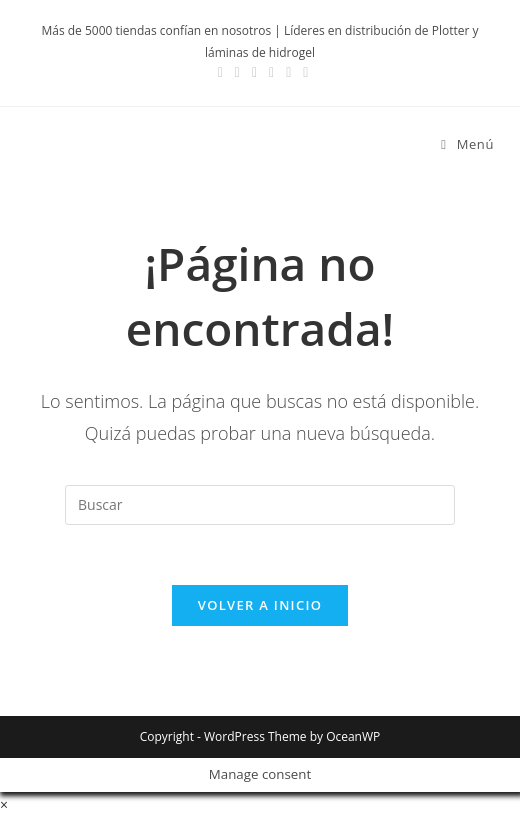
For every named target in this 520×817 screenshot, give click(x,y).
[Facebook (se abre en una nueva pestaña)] (220, 72)
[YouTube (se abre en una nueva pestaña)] (271, 72)
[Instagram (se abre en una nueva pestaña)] (237, 72)
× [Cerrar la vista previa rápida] (4, 804)
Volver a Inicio (260, 605)
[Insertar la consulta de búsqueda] (260, 505)
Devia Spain (91, 144)
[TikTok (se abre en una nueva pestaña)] (302, 72)
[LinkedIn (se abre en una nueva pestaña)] (254, 72)
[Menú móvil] (460, 144)
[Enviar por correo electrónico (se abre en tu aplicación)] (288, 72)
